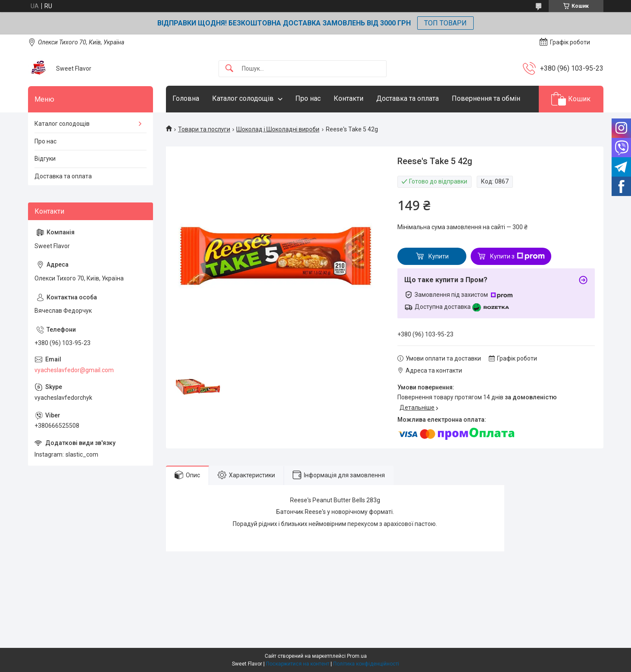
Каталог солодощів (243, 98)
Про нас (308, 98)
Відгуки (45, 159)
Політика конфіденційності (366, 664)
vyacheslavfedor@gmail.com (74, 370)
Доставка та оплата (408, 98)
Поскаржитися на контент (298, 664)
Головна (186, 98)
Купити (439, 256)
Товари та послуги (204, 129)
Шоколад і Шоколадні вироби (278, 129)
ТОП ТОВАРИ (445, 23)
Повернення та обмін (486, 98)
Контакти (348, 98)
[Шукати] (229, 69)
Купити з (517, 256)
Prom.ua (357, 656)
